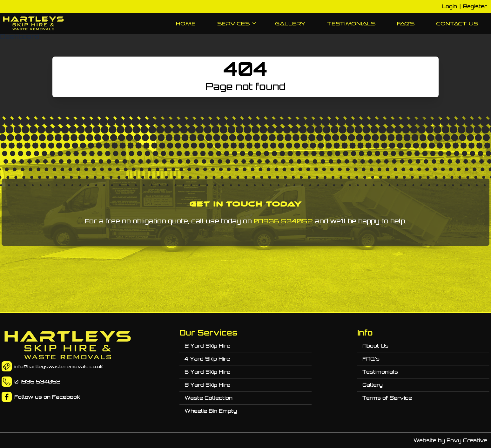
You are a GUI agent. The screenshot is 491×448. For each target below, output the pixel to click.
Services (235, 24)
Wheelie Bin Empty (211, 411)
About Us (375, 346)
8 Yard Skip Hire (207, 385)
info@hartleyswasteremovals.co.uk (59, 367)
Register (475, 6)
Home (186, 24)
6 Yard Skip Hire (207, 372)
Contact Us (457, 24)
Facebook (66, 397)
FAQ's (406, 24)
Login (449, 6)
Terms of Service (387, 398)
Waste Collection (209, 398)
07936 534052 (283, 221)
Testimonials (351, 24)
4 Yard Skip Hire (207, 359)
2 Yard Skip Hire (207, 346)
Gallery (290, 24)
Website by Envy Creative (450, 440)
